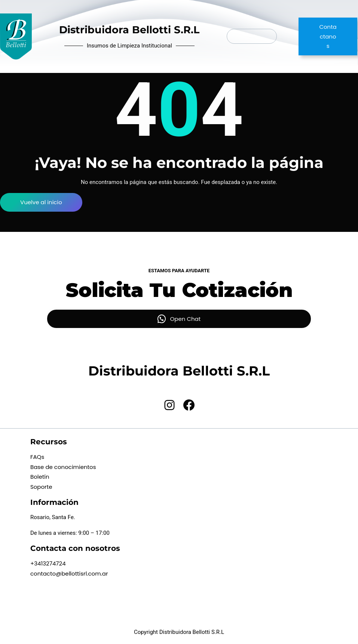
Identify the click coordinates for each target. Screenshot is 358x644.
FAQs (37, 457)
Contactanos (328, 36)
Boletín (40, 477)
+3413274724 (48, 563)
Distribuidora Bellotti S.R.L (129, 30)
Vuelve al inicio (41, 202)
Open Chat (186, 319)
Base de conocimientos (63, 467)
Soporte (41, 487)
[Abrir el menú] (252, 36)
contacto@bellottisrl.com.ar (69, 574)
